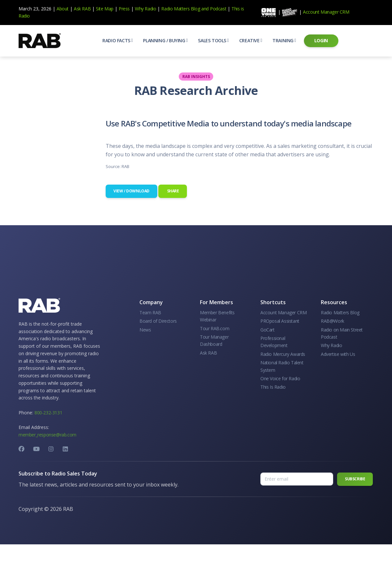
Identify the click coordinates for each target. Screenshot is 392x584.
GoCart (268, 330)
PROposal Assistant (280, 321)
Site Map (105, 9)
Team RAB (150, 312)
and (205, 9)
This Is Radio (273, 387)
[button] (118, 41)
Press (124, 9)
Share (173, 191)
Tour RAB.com (215, 328)
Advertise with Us (338, 354)
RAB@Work (333, 321)
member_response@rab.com (47, 435)
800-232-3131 (48, 413)
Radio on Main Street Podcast (342, 333)
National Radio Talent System (282, 366)
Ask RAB (82, 9)
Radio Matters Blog (181, 9)
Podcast (218, 9)
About (63, 9)
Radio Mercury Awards (283, 354)
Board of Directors (158, 321)
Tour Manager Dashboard (214, 340)
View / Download (131, 191)
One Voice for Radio (280, 378)
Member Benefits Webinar (217, 316)
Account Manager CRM (326, 12)
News (145, 330)
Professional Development (274, 342)
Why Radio (145, 9)
